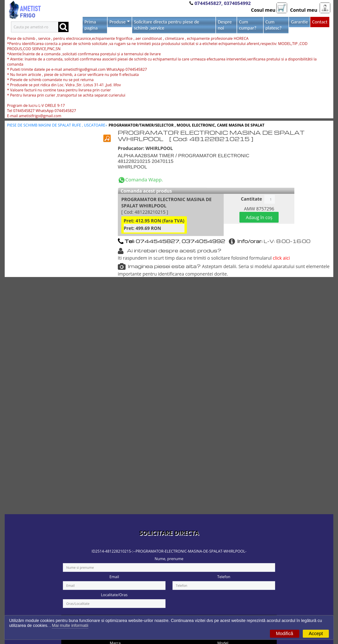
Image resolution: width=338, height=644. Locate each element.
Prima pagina (91, 25)
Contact (320, 22)
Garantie (299, 22)
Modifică (285, 633)
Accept (316, 633)
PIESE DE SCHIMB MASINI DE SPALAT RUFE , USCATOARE (56, 125)
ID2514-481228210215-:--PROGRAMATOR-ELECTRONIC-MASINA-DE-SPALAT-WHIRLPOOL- (169, 551)
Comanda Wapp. (140, 180)
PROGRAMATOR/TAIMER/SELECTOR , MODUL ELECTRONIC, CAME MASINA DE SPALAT (187, 125)
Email (114, 577)
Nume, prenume (169, 559)
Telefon (224, 577)
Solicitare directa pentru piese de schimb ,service (167, 25)
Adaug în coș (259, 217)
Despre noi (225, 25)
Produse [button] (117, 22)
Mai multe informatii (70, 625)
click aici (281, 258)
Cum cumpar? (248, 25)
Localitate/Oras (114, 595)
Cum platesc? (274, 25)
